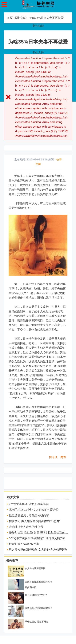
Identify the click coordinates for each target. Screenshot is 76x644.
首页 (10, 18)
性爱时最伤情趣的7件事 (24, 544)
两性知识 (21, 18)
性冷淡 (53, 457)
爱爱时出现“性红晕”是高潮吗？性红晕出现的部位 (39, 532)
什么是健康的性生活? (36, 595)
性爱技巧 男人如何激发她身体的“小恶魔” (35, 521)
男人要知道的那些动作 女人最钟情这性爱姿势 (38, 550)
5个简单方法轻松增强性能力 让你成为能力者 (37, 538)
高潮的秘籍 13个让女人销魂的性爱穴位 (34, 510)
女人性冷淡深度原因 (35, 568)
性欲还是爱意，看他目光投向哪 (29, 515)
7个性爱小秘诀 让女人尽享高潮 (29, 504)
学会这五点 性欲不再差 (37, 622)
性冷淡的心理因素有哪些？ (39, 608)
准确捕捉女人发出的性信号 (26, 527)
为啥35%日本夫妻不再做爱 (46, 18)
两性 (63, 457)
